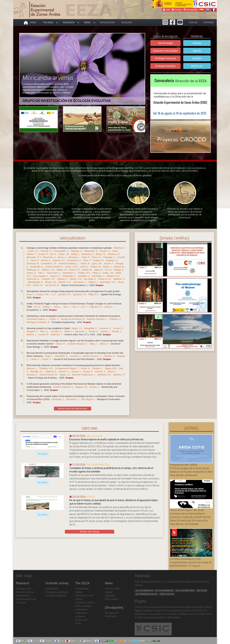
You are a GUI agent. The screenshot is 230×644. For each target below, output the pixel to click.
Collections (81, 613)
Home (30, 23)
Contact (177, 10)
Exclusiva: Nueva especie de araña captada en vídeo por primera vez (106, 439)
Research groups (25, 592)
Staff (166, 10)
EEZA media (112, 599)
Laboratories (82, 609)
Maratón (197, 58)
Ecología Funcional (165, 58)
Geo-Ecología (165, 43)
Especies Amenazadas (165, 51)
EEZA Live (197, 66)
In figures (80, 616)
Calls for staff (112, 589)
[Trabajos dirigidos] (56, 596)
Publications (52, 589)
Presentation (82, 589)
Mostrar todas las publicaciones (73, 409)
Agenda (197, 51)
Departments (23, 596)
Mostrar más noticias (90, 532)
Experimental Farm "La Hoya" (26, 601)
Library (79, 599)
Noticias (197, 43)
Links (78, 623)
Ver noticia (43, 454)
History (79, 592)
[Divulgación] (112, 613)
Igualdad (127, 23)
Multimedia (111, 616)
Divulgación (107, 23)
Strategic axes (24, 589)
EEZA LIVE (81, 620)
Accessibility (191, 10)
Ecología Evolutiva (165, 66)
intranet (209, 23)
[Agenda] (110, 596)
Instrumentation (84, 606)
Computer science (85, 603)
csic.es (193, 23)
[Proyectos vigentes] (57, 592)
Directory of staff (84, 596)
